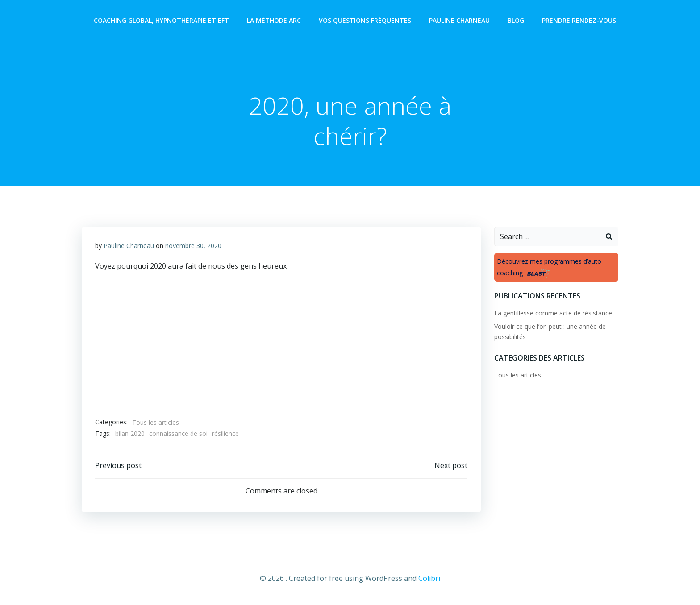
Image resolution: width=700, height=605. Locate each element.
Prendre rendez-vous (579, 20)
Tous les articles (156, 422)
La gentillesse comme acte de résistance (553, 313)
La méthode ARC (274, 20)
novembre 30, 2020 (193, 246)
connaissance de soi (178, 433)
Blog (516, 20)
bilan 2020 (130, 433)
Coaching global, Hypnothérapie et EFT (161, 20)
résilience (225, 433)
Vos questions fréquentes (365, 20)
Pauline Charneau (459, 20)
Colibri (429, 578)
